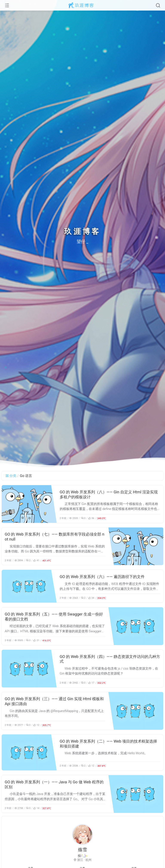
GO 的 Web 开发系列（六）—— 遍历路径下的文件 (102, 577)
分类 (11, 476)
